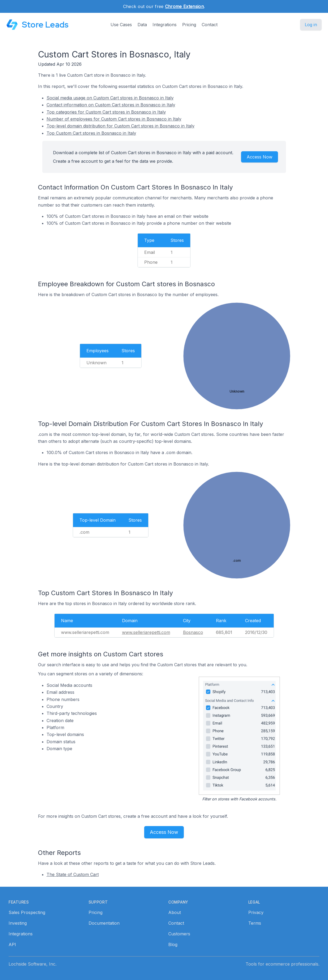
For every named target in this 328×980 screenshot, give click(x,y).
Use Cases (121, 25)
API (12, 944)
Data (142, 25)
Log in (311, 25)
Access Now (260, 157)
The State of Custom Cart (73, 874)
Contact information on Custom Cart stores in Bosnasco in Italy (111, 105)
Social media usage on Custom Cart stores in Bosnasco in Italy (110, 98)
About (175, 912)
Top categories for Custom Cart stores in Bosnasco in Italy (106, 112)
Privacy (256, 912)
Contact (210, 25)
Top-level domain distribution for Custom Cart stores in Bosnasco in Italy (121, 126)
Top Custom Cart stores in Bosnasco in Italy (91, 133)
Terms (255, 923)
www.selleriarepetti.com (146, 632)
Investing (18, 923)
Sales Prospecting (27, 912)
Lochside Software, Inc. (33, 964)
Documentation (104, 923)
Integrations (165, 25)
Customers (179, 934)
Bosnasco (193, 632)
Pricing (189, 25)
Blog (173, 944)
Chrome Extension (184, 6)
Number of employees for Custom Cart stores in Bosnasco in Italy (114, 119)
